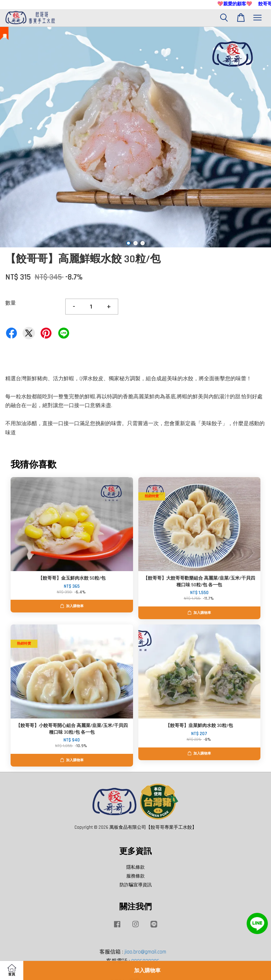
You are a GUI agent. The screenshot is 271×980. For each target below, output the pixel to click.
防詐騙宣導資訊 (136, 885)
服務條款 (135, 876)
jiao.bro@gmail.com (145, 952)
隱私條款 (135, 867)
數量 (11, 303)
